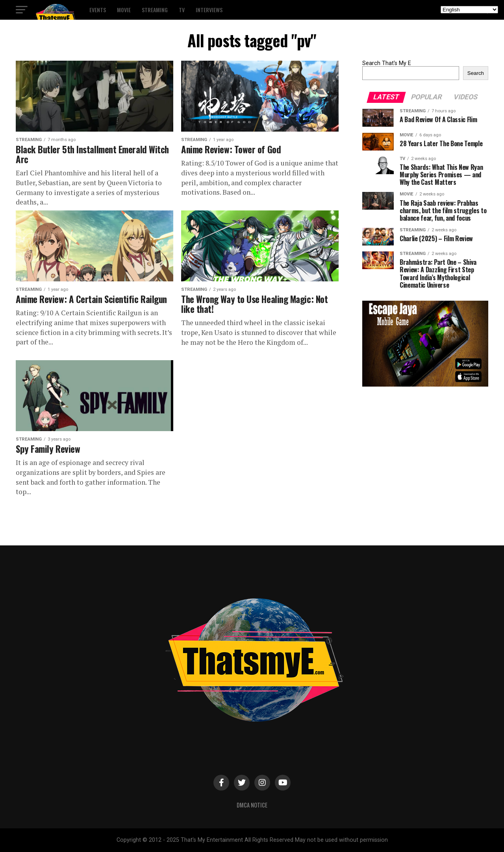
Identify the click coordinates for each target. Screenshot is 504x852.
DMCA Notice (252, 805)
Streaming (155, 10)
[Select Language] (469, 10)
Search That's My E (387, 63)
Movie (124, 10)
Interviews (209, 10)
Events (98, 10)
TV (182, 10)
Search (476, 73)
